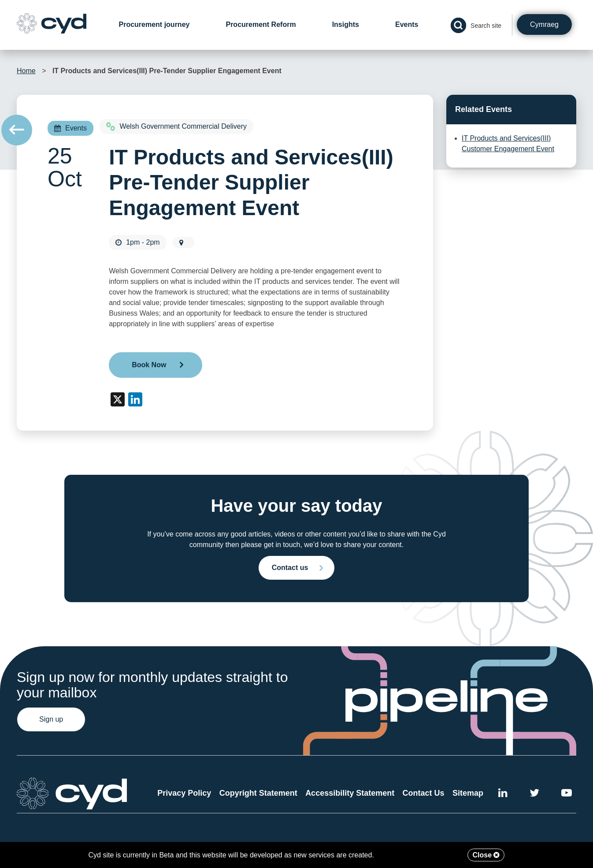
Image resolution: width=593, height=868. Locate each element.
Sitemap (468, 793)
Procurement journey (154, 24)
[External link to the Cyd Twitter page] (534, 794)
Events (407, 24)
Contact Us (424, 793)
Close (486, 855)
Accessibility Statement (350, 793)
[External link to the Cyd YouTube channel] (567, 794)
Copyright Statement (258, 793)
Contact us (290, 568)
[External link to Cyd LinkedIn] (503, 794)
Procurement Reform (261, 24)
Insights (346, 24)
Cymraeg (544, 24)
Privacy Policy (184, 793)
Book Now (149, 365)
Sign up (51, 719)
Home (26, 71)
